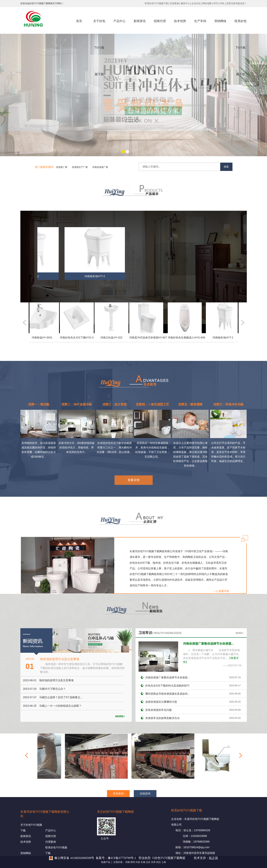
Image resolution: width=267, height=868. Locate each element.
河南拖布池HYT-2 (95, 276)
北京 (148, 862)
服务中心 (185, 3)
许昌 (138, 862)
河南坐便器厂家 (100, 167)
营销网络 (220, 21)
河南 (128, 862)
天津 (153, 862)
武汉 (159, 862)
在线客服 (174, 3)
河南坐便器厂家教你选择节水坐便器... (208, 644)
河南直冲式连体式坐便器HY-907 (149, 338)
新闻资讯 (140, 21)
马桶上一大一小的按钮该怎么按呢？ (60, 706)
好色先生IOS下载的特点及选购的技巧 (167, 686)
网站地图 (207, 3)
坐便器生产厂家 (80, 167)
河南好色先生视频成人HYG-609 (187, 338)
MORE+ (120, 716)
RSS (216, 3)
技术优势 (180, 21)
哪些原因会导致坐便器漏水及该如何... (168, 694)
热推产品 (106, 862)
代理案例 (51, 842)
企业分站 (196, 3)
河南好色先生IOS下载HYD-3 (78, 338)
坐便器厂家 (62, 167)
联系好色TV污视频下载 (156, 3)
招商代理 (160, 21)
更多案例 (118, 793)
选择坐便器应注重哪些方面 (161, 702)
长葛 (143, 862)
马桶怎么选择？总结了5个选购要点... (61, 697)
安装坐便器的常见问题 (159, 710)
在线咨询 (145, 793)
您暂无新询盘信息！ (237, 3)
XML (222, 3)
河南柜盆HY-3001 (43, 338)
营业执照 (145, 858)
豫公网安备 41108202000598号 (74, 858)
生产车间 (200, 21)
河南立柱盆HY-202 (112, 338)
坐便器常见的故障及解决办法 (162, 718)
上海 (164, 862)
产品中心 (119, 21)
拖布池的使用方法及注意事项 (60, 659)
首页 (79, 21)
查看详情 (134, 480)
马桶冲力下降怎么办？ (52, 689)
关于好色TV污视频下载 (99, 27)
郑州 (133, 862)
